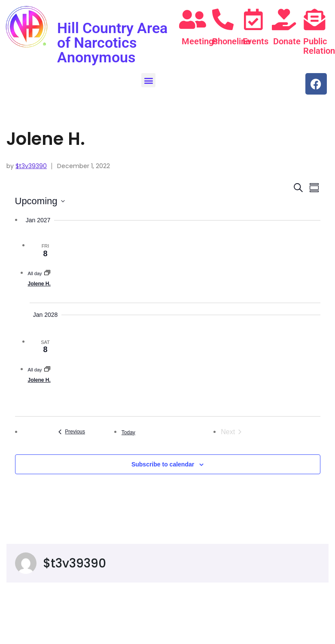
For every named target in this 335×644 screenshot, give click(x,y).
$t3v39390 (31, 166)
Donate (287, 41)
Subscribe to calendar (163, 464)
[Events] (253, 19)
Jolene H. (39, 284)
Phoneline (231, 41)
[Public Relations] (314, 19)
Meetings (200, 41)
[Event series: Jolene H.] (47, 273)
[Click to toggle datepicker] (40, 201)
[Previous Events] (72, 432)
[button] (148, 80)
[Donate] (284, 19)
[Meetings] (193, 19)
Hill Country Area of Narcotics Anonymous (112, 43)
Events (256, 41)
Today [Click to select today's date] (128, 432)
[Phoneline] (223, 19)
